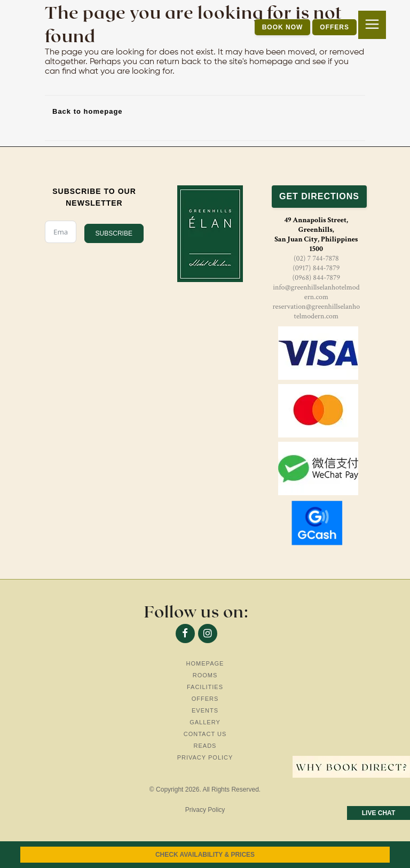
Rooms (205, 675)
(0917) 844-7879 (316, 268)
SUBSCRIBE (114, 233)
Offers (205, 699)
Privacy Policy (205, 757)
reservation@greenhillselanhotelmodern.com (316, 311)
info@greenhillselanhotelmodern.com (316, 292)
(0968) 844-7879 (317, 278)
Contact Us (205, 734)
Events (205, 710)
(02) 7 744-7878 (316, 259)
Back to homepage (88, 111)
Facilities (205, 687)
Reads (205, 746)
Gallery (205, 722)
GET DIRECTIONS (319, 196)
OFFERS (334, 27)
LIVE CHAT (379, 813)
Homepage (205, 663)
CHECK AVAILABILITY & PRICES (205, 855)
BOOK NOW (283, 27)
